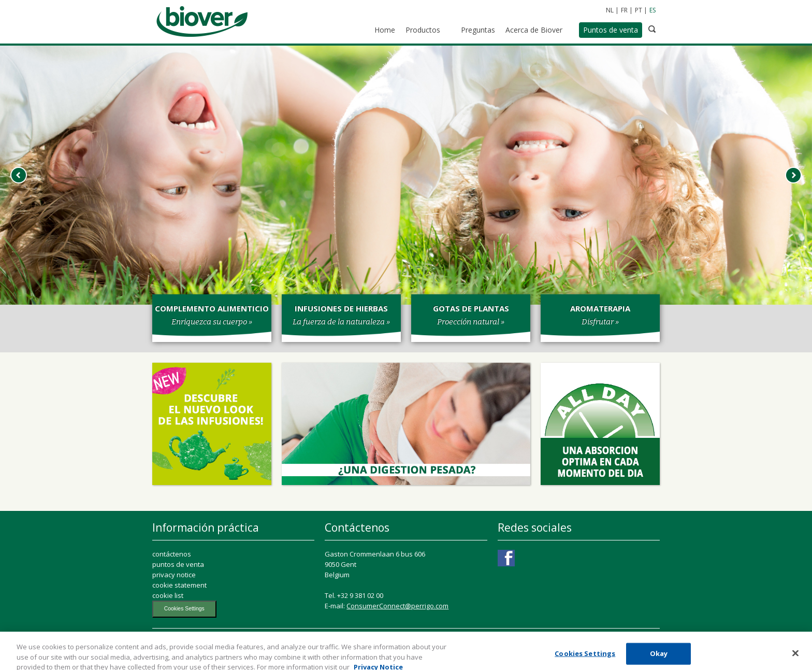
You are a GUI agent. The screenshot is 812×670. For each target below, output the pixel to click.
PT (639, 10)
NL (610, 10)
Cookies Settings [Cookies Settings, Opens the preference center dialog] (585, 657)
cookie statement (179, 585)
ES (653, 10)
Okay (659, 657)
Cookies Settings (184, 609)
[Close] (795, 657)
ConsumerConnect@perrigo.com (397, 606)
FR (624, 10)
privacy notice (174, 575)
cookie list (168, 595)
